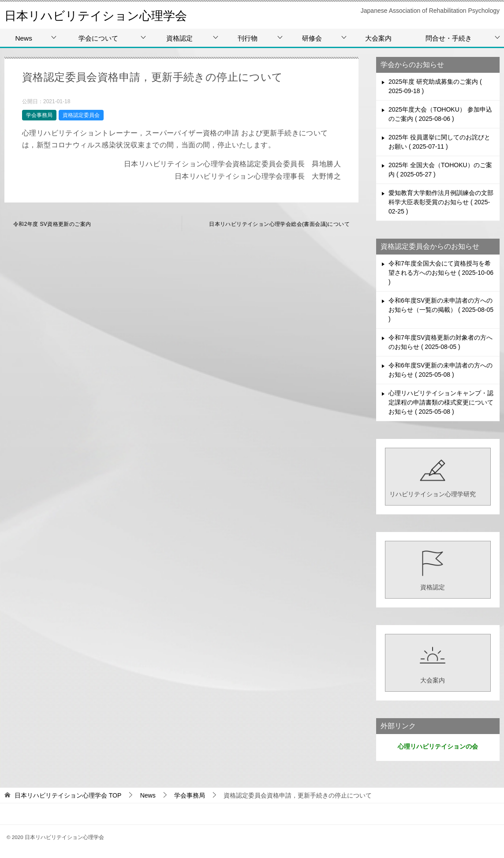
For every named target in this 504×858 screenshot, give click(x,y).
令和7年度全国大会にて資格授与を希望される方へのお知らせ (441, 273)
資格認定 (179, 38)
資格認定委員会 (81, 115)
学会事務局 (39, 115)
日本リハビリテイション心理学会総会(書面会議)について (279, 224)
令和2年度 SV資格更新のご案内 (52, 224)
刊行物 (248, 38)
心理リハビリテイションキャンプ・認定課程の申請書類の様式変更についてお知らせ (441, 402)
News (23, 38)
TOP (68, 795)
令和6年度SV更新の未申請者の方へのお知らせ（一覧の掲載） (441, 310)
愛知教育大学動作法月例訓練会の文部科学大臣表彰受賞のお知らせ (441, 202)
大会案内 (378, 38)
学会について (98, 38)
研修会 (312, 38)
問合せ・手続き (449, 38)
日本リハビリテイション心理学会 (106, 15)
